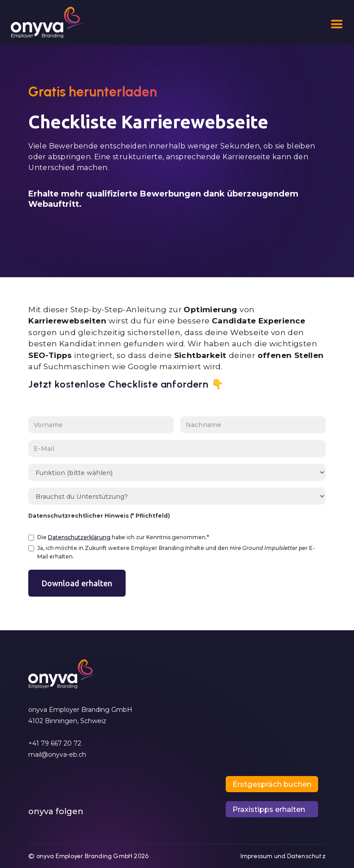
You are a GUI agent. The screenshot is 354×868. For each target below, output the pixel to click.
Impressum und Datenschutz (283, 856)
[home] (47, 25)
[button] (333, 25)
